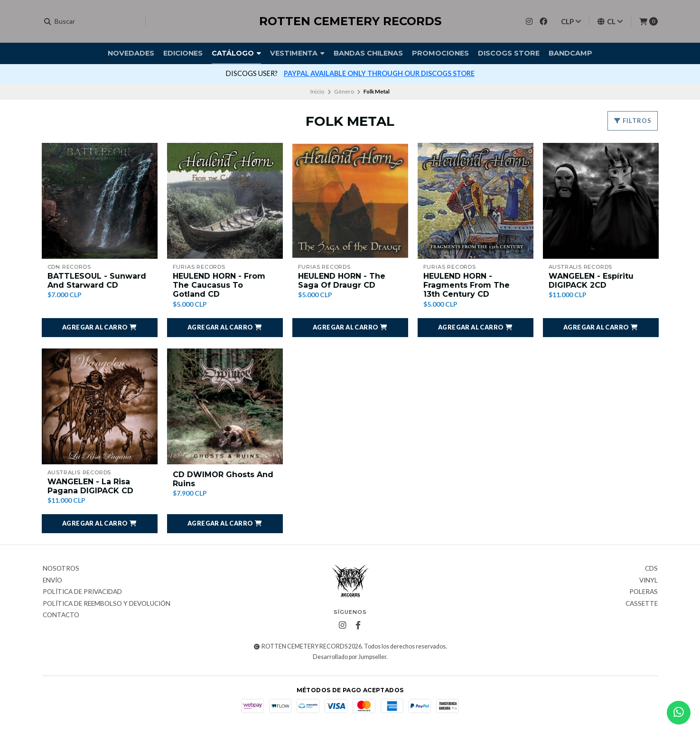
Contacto (61, 615)
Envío (52, 581)
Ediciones (183, 53)
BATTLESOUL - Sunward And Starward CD (97, 281)
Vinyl (649, 581)
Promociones (440, 53)
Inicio (317, 91)
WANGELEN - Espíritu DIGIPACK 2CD (591, 281)
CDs (651, 569)
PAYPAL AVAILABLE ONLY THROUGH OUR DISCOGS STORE (379, 73)
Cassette (642, 604)
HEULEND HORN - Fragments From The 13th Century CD (467, 285)
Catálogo (236, 53)
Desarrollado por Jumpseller (350, 657)
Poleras (644, 592)
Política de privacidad (82, 592)
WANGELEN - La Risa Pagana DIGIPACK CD (90, 486)
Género (344, 91)
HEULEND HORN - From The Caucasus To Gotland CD (219, 285)
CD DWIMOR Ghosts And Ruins (223, 479)
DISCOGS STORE (509, 53)
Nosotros (61, 569)
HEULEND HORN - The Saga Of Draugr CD (342, 281)
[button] (100, 328)
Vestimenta (297, 53)
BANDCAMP (570, 53)
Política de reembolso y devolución (107, 604)
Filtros (633, 121)
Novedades (131, 53)
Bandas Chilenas (368, 53)
